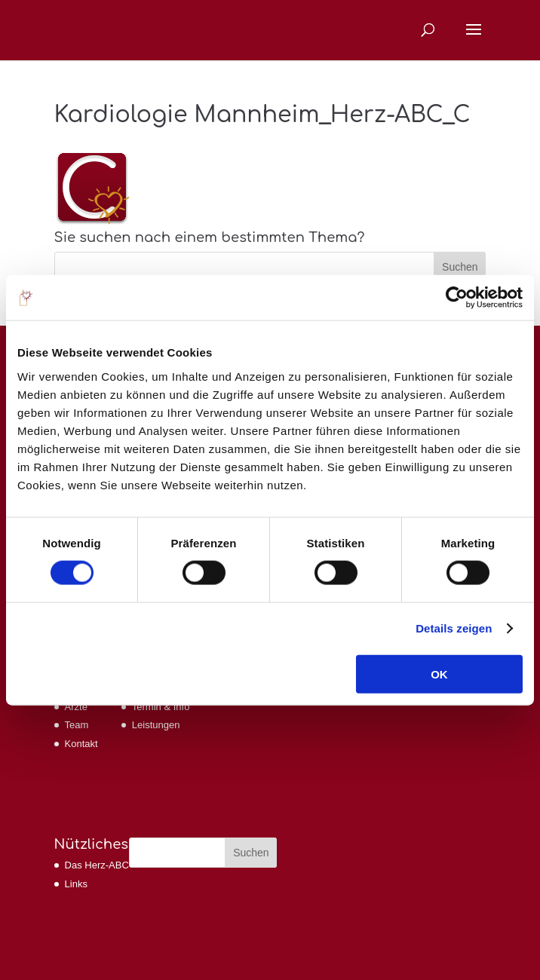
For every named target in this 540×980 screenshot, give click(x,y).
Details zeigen (454, 628)
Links (76, 884)
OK (439, 674)
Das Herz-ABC (97, 865)
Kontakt (81, 744)
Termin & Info (161, 707)
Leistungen (156, 725)
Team (77, 725)
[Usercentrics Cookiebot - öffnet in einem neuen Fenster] (457, 298)
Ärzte (76, 707)
